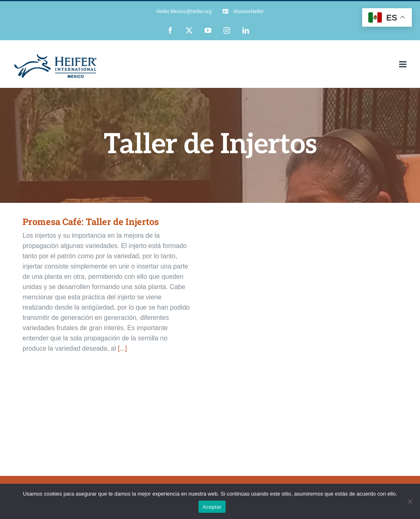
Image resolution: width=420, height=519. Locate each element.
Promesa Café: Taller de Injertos (91, 222)
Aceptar (212, 507)
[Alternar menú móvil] (403, 64)
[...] (122, 348)
